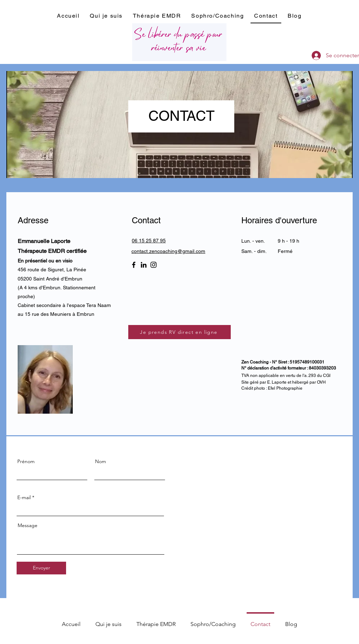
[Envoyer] (41, 568)
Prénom (26, 461)
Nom (101, 461)
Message (28, 525)
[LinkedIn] (144, 265)
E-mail (24, 497)
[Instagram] (154, 265)
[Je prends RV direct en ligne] (179, 332)
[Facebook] (134, 265)
